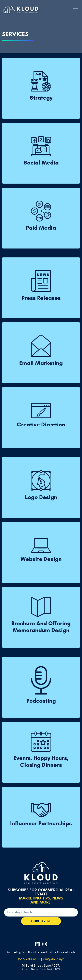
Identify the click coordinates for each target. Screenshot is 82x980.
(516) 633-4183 (29, 959)
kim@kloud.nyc (53, 959)
